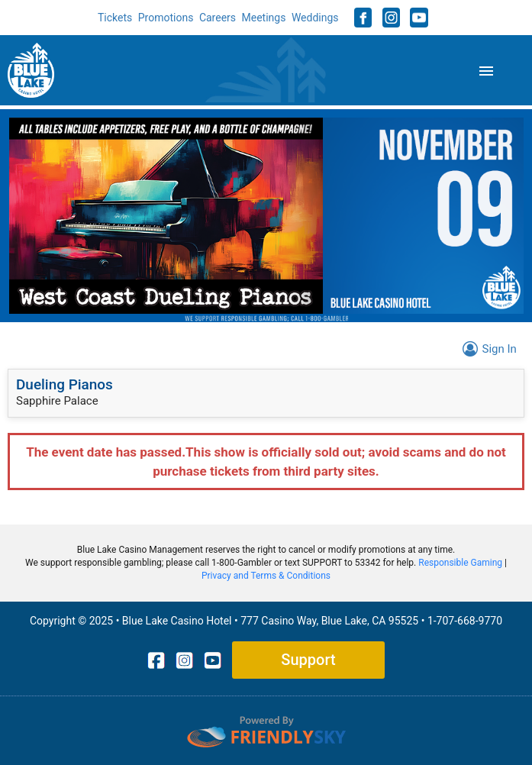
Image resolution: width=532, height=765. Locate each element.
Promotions (166, 18)
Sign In (487, 349)
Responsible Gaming (460, 563)
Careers (218, 18)
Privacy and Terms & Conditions (266, 576)
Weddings (315, 18)
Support (308, 660)
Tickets (115, 18)
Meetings (264, 18)
